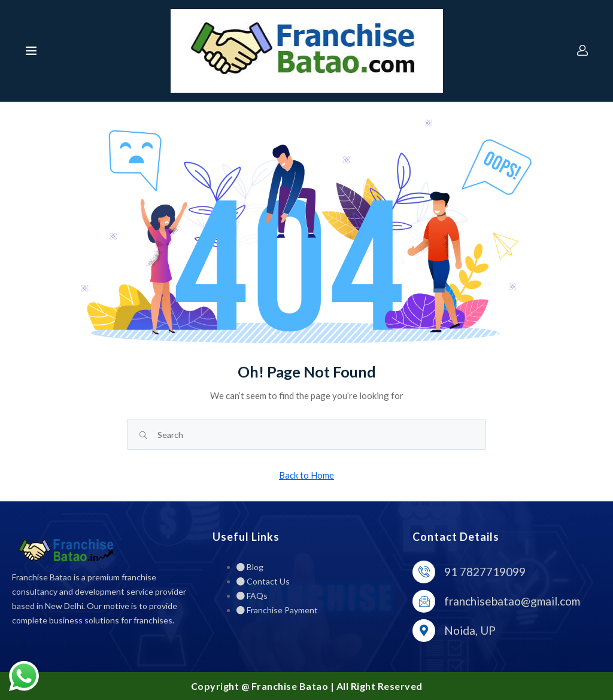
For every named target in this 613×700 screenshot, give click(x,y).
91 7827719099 (485, 572)
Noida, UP (470, 630)
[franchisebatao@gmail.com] (424, 601)
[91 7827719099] (424, 572)
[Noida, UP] (424, 631)
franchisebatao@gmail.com (512, 601)
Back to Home (306, 475)
